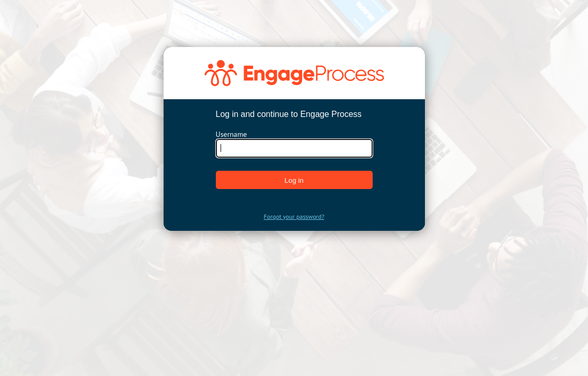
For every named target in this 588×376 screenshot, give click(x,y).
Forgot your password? (294, 216)
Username (232, 134)
